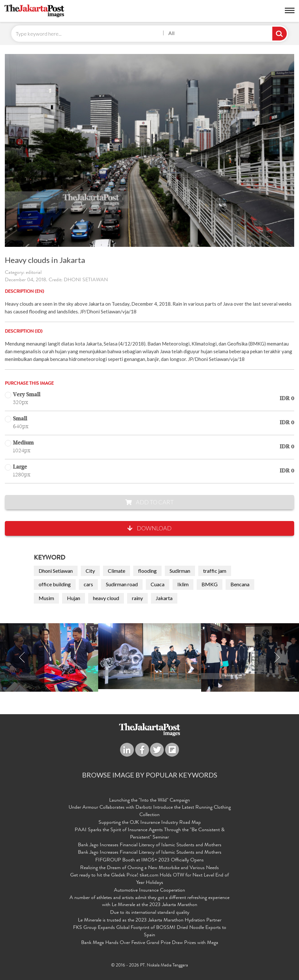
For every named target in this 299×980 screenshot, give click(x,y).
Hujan (74, 598)
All (171, 33)
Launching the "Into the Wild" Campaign (149, 801)
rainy (137, 598)
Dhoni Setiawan (56, 571)
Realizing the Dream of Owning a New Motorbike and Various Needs (149, 868)
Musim (46, 598)
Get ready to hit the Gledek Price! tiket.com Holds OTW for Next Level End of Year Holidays (149, 879)
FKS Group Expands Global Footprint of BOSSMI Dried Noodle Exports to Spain (150, 932)
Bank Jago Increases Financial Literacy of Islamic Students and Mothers (150, 845)
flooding (147, 571)
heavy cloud (106, 598)
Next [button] (277, 657)
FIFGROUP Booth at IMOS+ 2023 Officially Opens (149, 860)
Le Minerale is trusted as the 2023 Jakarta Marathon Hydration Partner (150, 921)
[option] (150, 656)
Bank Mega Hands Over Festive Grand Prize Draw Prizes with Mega (150, 943)
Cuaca (158, 584)
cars (88, 584)
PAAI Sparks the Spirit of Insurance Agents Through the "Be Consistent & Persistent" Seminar (150, 834)
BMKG (210, 584)
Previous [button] (22, 657)
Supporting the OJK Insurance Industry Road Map (150, 823)
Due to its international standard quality (150, 913)
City (90, 571)
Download (149, 528)
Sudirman (180, 571)
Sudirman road (122, 584)
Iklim (183, 584)
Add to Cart (149, 502)
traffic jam (215, 571)
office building (55, 584)
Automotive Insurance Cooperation (149, 891)
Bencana (240, 584)
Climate (117, 571)
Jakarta (164, 598)
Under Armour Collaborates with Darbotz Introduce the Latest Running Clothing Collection (150, 811)
